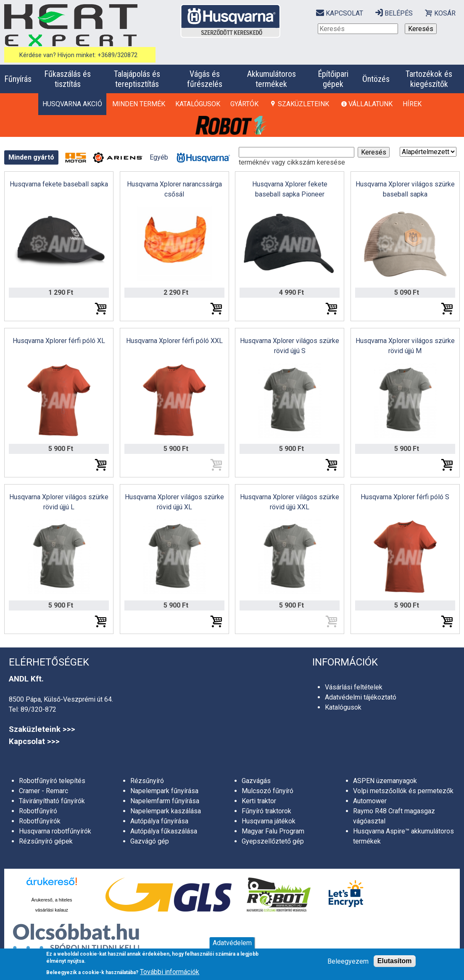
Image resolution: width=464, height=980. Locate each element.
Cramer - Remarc (43, 791)
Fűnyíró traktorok (266, 811)
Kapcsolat (344, 13)
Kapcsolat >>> (34, 742)
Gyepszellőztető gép (273, 841)
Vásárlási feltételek (354, 687)
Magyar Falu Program (273, 831)
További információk (170, 972)
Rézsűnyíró (147, 781)
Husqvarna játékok (269, 821)
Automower (370, 801)
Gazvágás (256, 781)
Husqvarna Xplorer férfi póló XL (59, 341)
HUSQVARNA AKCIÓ (72, 104)
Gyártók (244, 104)
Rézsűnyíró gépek (46, 841)
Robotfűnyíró (38, 811)
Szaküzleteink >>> (42, 729)
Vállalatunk (370, 104)
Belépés (399, 13)
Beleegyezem (348, 961)
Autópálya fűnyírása (159, 821)
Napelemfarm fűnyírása (165, 801)
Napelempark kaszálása (166, 811)
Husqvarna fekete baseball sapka (59, 184)
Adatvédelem (232, 943)
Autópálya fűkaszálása (164, 831)
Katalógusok (198, 104)
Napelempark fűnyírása (164, 791)
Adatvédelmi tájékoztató (361, 697)
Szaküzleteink (303, 104)
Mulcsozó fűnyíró (268, 791)
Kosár (445, 13)
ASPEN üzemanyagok (385, 781)
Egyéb (159, 157)
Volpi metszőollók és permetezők (403, 791)
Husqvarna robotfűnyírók (55, 831)
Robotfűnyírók (40, 821)
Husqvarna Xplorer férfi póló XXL (174, 341)
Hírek (412, 104)
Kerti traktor (259, 801)
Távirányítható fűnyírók (52, 801)
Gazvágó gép (150, 841)
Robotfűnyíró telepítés (52, 781)
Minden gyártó (31, 157)
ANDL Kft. (26, 679)
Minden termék (139, 104)
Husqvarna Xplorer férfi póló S (405, 497)
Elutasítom (395, 961)
